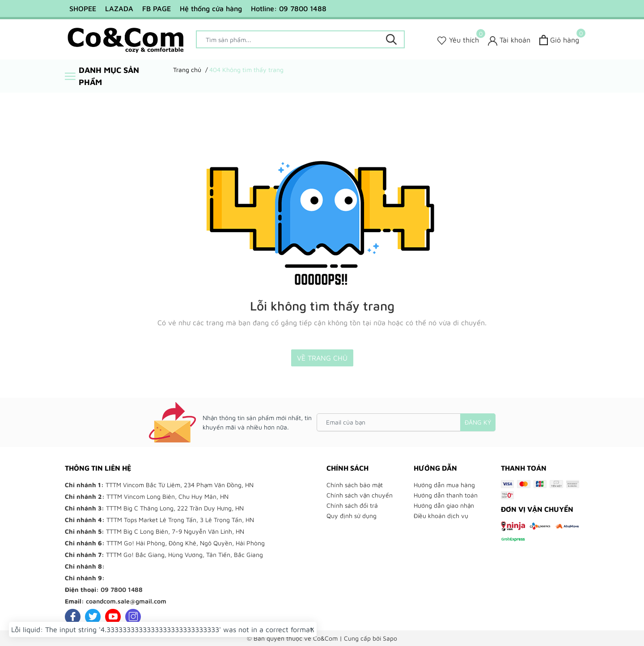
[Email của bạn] (406, 422)
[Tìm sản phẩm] (301, 39)
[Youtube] (113, 617)
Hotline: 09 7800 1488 (289, 8)
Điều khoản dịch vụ (441, 516)
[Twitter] (93, 617)
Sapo (390, 638)
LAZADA (119, 8)
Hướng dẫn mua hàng (444, 485)
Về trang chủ (322, 358)
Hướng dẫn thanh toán (446, 495)
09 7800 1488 (122, 589)
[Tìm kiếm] (391, 39)
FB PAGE (157, 8)
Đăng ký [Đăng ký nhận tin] (478, 422)
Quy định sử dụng (352, 516)
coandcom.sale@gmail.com (126, 601)
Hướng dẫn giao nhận (444, 505)
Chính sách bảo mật (355, 485)
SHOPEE (83, 8)
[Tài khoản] (509, 40)
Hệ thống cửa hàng (211, 8)
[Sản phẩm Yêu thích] (458, 40)
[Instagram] (133, 617)
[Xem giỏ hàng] (559, 40)
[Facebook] (73, 617)
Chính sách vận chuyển (360, 495)
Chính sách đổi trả (352, 505)
